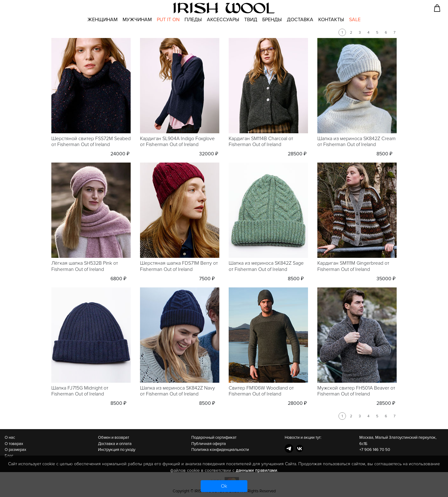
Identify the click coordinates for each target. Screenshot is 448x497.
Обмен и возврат (114, 438)
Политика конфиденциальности (220, 450)
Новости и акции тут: (303, 438)
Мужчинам (137, 20)
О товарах (14, 444)
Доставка (300, 20)
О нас (10, 438)
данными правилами (257, 470)
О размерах (15, 450)
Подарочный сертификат (214, 438)
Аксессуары (223, 20)
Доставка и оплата (115, 444)
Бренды (272, 20)
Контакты (331, 20)
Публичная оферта (209, 444)
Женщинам (103, 20)
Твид (251, 20)
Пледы (193, 20)
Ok (224, 486)
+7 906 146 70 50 (375, 450)
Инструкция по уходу (117, 450)
